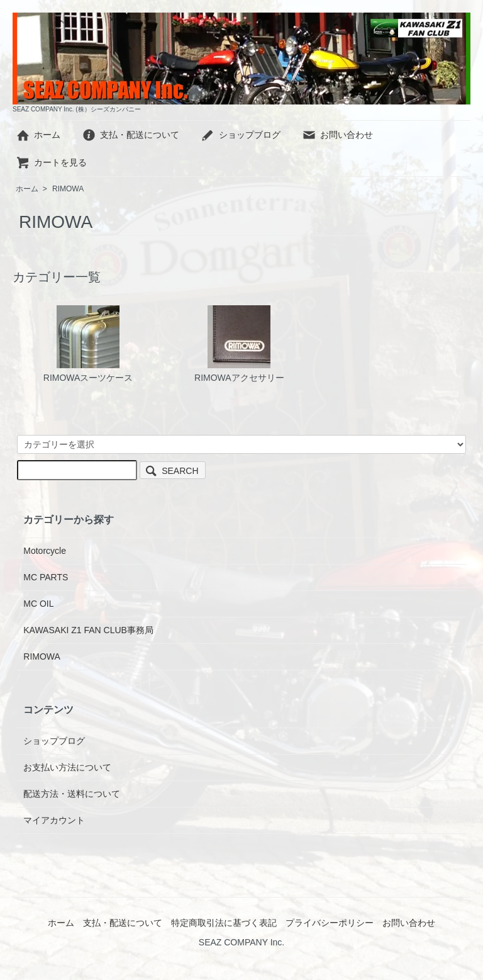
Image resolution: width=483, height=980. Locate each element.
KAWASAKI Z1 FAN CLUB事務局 (88, 630)
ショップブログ (241, 135)
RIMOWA (68, 189)
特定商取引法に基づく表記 (224, 923)
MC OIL (38, 604)
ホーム (38, 135)
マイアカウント (54, 820)
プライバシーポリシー (330, 923)
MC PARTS (46, 577)
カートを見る (51, 162)
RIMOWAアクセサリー (239, 344)
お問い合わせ (337, 135)
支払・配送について (130, 135)
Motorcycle (45, 551)
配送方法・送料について (72, 794)
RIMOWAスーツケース (88, 344)
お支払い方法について (67, 767)
